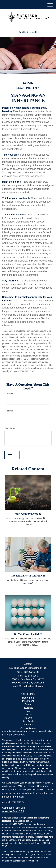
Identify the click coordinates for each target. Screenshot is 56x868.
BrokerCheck (17, 735)
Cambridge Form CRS (14, 808)
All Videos (28, 725)
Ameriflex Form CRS (13, 811)
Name (10, 393)
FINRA (14, 824)
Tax (28, 711)
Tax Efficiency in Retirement (28, 576)
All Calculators (28, 728)
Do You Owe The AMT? (28, 634)
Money (28, 715)
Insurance (28, 708)
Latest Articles (28, 721)
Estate (28, 704)
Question (10, 428)
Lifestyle (28, 718)
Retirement (28, 698)
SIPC (21, 824)
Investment (28, 701)
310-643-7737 (28, 32)
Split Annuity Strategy (28, 514)
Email (10, 411)
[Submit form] (12, 455)
